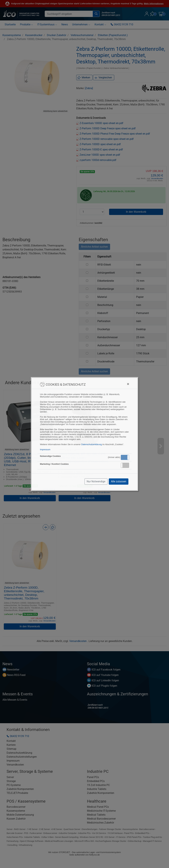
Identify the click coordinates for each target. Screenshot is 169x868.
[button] (125, 457)
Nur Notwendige (96, 481)
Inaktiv (126, 465)
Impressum (45, 449)
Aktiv (125, 457)
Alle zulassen (119, 481)
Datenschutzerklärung (91, 444)
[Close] (128, 384)
